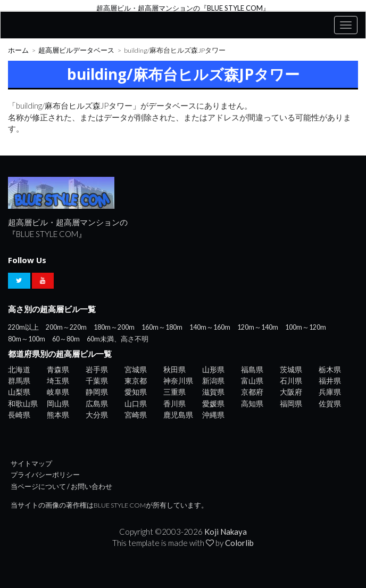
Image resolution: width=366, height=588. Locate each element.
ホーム (18, 50)
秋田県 (174, 369)
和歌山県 (23, 403)
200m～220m (66, 327)
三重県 (174, 392)
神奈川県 (178, 381)
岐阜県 (58, 392)
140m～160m (210, 327)
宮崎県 (136, 415)
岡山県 (58, 403)
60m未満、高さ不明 (118, 339)
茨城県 (291, 369)
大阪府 (291, 392)
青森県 (58, 369)
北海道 (19, 369)
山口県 (136, 403)
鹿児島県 (178, 415)
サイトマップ (31, 464)
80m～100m (27, 339)
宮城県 (136, 369)
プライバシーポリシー (45, 475)
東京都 (136, 381)
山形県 (213, 369)
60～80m (66, 339)
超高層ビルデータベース (76, 50)
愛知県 (136, 392)
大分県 (97, 415)
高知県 (252, 403)
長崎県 (19, 415)
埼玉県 (58, 381)
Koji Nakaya (226, 532)
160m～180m (162, 327)
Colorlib (239, 543)
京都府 (252, 392)
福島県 (252, 369)
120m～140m (258, 327)
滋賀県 (213, 392)
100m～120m (306, 327)
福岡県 (291, 403)
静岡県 (97, 392)
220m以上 (23, 327)
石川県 (291, 381)
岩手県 (97, 369)
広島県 (97, 403)
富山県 (252, 381)
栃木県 (330, 369)
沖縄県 (213, 415)
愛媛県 (213, 403)
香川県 (174, 403)
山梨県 (19, 392)
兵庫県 (330, 392)
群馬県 (19, 381)
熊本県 (58, 415)
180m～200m (114, 327)
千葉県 (97, 381)
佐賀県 (330, 403)
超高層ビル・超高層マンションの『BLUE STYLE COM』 (183, 8)
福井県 (330, 381)
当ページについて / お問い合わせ (61, 487)
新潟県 (213, 381)
